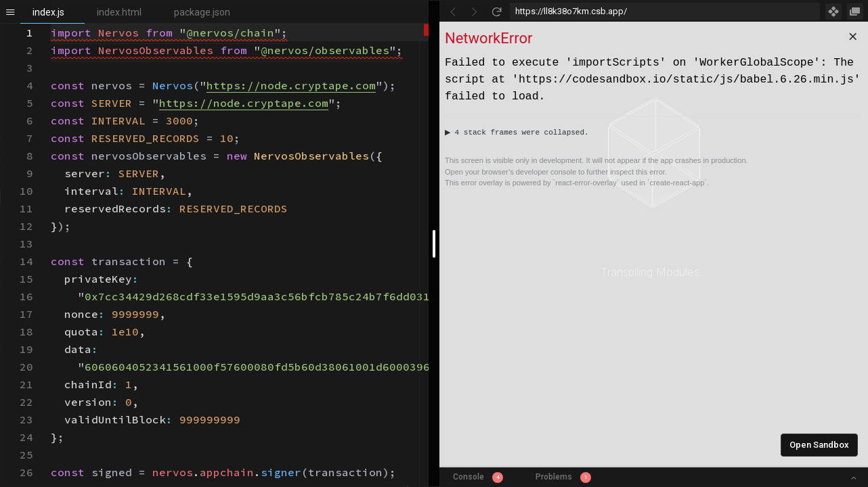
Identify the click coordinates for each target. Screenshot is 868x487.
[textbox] (51, 24)
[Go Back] (453, 11)
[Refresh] (496, 11)
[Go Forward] (475, 11)
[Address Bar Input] (665, 11)
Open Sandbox (819, 445)
